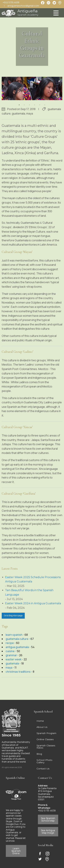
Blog (39, 754)
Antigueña (28, 12)
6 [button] (45, 103)
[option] (32, 89)
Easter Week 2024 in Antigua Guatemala (33, 603)
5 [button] (40, 103)
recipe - (11, 643)
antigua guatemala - (18, 647)
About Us (42, 727)
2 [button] (24, 103)
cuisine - (11, 651)
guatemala (18, 113)
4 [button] (35, 103)
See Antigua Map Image (48, 832)
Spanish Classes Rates (46, 747)
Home (40, 721)
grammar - (12, 655)
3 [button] (30, 103)
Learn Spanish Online (16, 851)
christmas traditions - (19, 672)
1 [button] (19, 103)
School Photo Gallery (44, 761)
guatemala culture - (18, 639)
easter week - (15, 659)
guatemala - (13, 663)
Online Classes (45, 739)
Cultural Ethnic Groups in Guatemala (32, 44)
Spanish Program (46, 733)
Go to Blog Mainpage (13, 615)
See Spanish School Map (48, 819)
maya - (10, 668)
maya (30, 113)
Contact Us (43, 769)
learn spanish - (15, 635)
